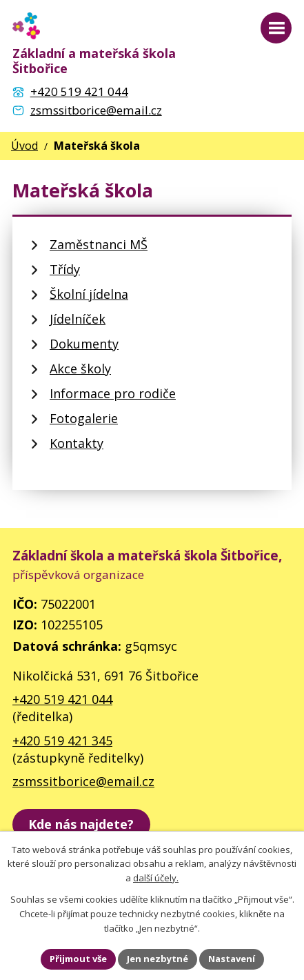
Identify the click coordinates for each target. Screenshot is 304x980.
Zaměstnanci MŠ (99, 244)
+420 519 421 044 (62, 699)
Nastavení (232, 959)
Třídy (65, 269)
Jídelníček (78, 319)
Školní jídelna (89, 294)
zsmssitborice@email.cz (83, 781)
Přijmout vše (78, 959)
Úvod (24, 146)
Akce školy (80, 369)
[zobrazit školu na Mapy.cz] (81, 824)
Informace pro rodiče (113, 393)
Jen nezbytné (158, 959)
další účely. (156, 879)
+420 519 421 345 (62, 741)
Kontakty (77, 443)
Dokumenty (84, 344)
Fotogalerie (84, 418)
